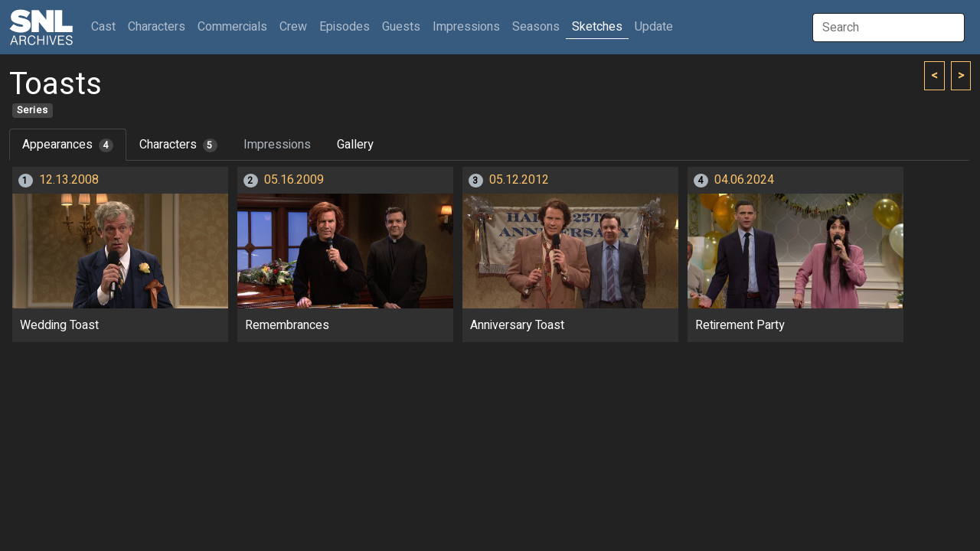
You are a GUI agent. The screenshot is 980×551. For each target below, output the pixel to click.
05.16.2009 (294, 180)
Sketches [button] (597, 27)
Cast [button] (106, 26)
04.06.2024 (744, 180)
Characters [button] (157, 27)
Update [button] (654, 27)
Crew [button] (293, 27)
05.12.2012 (519, 180)
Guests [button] (401, 27)
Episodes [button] (345, 27)
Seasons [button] (536, 27)
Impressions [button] (466, 27)
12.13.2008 (69, 180)
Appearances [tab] (68, 145)
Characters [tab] (178, 145)
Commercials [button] (232, 27)
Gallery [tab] (355, 145)
